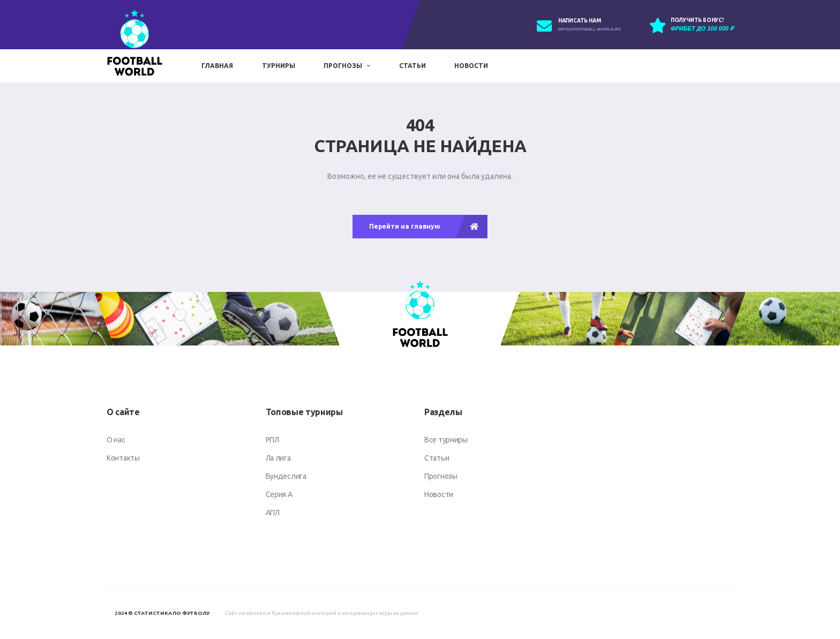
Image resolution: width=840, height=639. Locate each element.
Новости (471, 66)
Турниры (279, 66)
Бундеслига (286, 476)
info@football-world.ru (590, 29)
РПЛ (272, 440)
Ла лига (278, 458)
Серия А (279, 494)
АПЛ (273, 513)
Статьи (412, 66)
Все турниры (446, 440)
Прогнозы (343, 66)
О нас (116, 440)
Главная (217, 66)
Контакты (123, 458)
